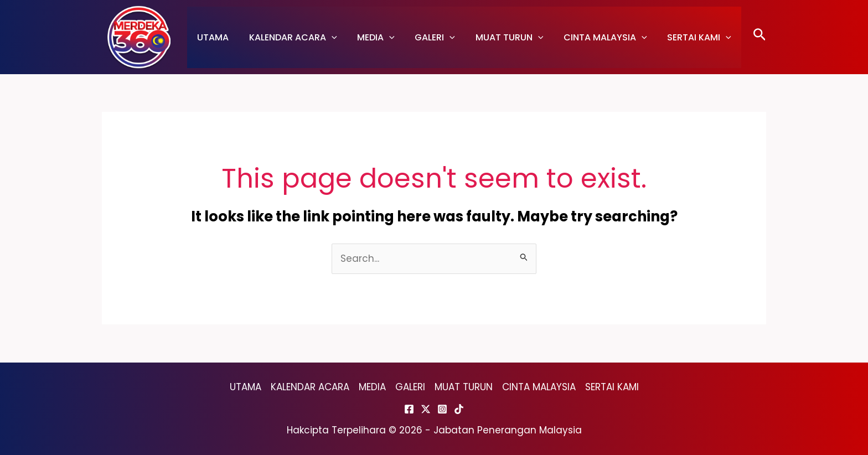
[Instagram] (442, 409)
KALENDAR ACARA (289, 37)
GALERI (426, 37)
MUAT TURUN (498, 37)
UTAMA (212, 37)
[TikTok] (459, 409)
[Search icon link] (760, 37)
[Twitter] (426, 409)
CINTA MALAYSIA (591, 37)
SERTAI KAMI (683, 37)
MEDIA (370, 37)
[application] (328, 37)
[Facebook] (409, 409)
